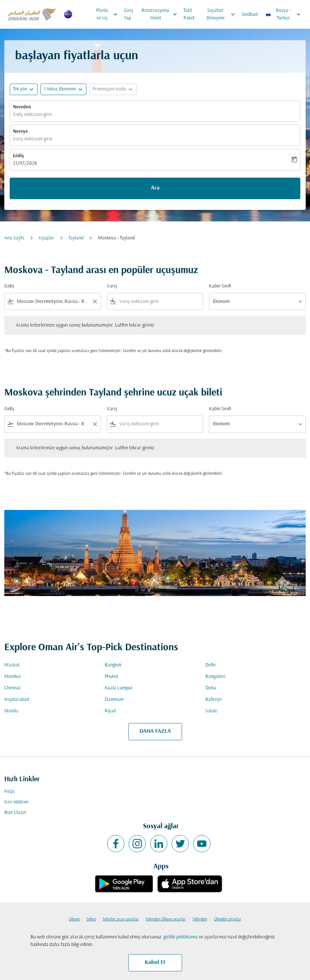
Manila (11, 711)
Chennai (12, 688)
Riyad (110, 711)
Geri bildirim (16, 802)
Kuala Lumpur (119, 688)
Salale (211, 711)
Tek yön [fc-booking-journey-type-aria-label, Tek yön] (20, 89)
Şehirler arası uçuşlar (121, 919)
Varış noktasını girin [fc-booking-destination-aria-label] (33, 139)
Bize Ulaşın (15, 813)
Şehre (91, 919)
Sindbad (250, 15)
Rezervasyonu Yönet (161, 14)
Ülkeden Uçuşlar (228, 919)
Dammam (114, 700)
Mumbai (13, 677)
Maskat (12, 665)
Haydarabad (17, 700)
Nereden (22, 107)
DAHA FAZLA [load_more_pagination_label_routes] (155, 731)
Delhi (210, 665)
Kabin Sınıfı (220, 286)
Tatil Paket (189, 14)
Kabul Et (155, 962)
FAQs (9, 792)
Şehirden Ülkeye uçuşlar (166, 919)
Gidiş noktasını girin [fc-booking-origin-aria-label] (32, 115)
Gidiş (18, 156)
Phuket (111, 677)
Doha (211, 688)
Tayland (76, 238)
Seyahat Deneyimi (223, 14)
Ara (155, 188)
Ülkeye (74, 919)
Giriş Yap (129, 14)
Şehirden (200, 919)
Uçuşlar (46, 238)
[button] (63, 89)
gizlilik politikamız (181, 937)
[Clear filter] (95, 301)
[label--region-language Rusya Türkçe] (284, 14)
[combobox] (53, 302)
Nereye (20, 132)
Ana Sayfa (14, 238)
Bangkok (113, 665)
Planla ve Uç (109, 14)
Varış (112, 286)
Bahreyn (214, 700)
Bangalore (215, 677)
